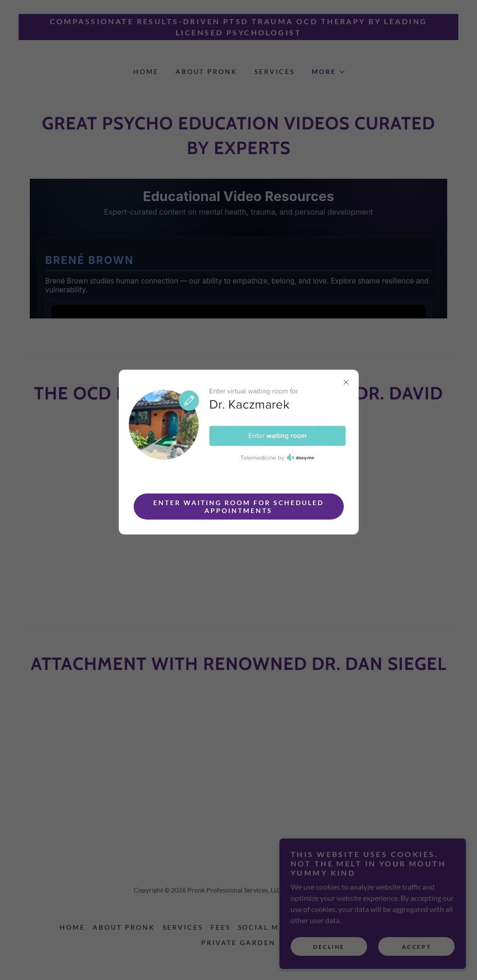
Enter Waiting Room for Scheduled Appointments (238, 507)
